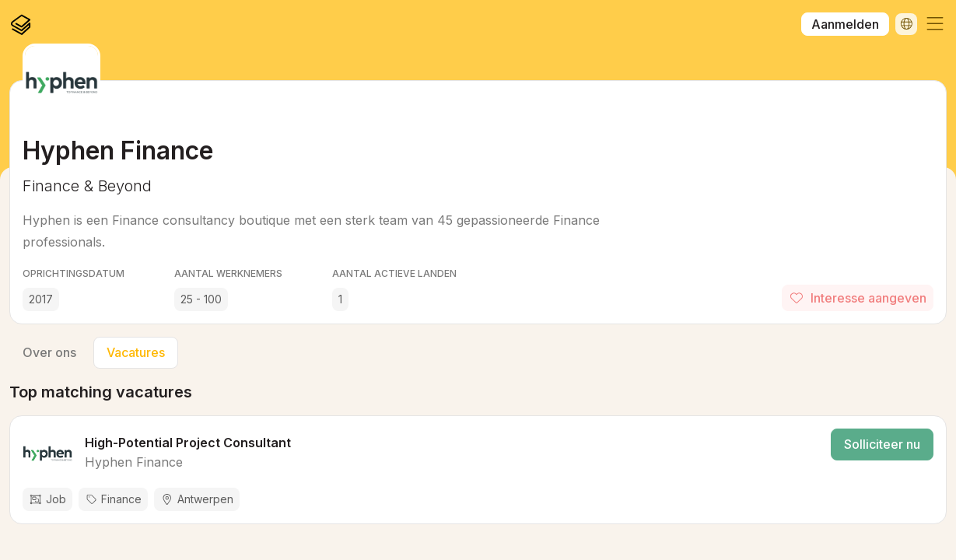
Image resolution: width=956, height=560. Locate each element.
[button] (935, 24)
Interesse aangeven (858, 298)
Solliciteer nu (882, 444)
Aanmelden (845, 24)
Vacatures (136, 352)
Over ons (49, 352)
